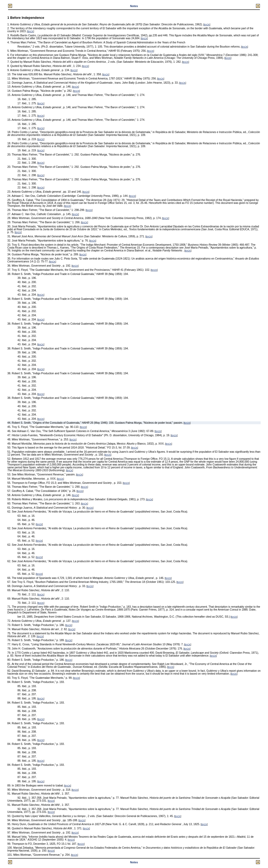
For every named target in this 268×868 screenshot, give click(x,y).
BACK (207, 25)
